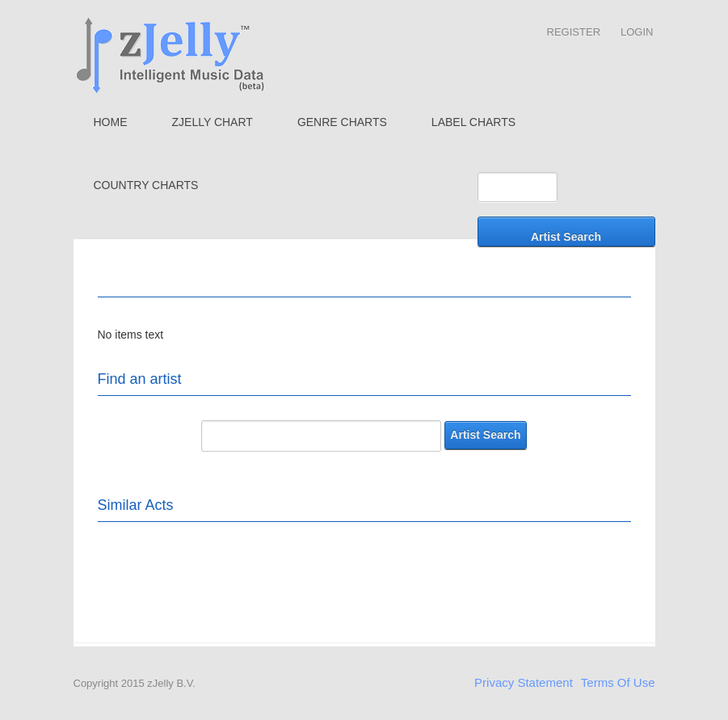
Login (637, 32)
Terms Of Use (618, 682)
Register (574, 32)
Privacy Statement (524, 682)
